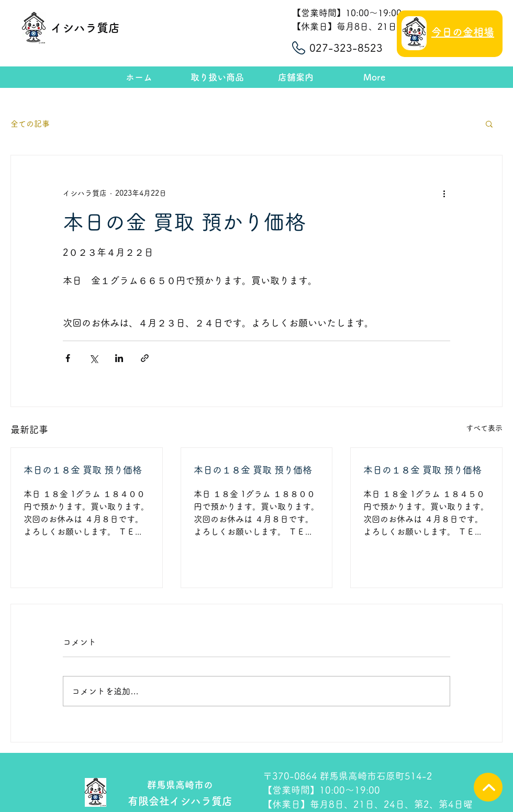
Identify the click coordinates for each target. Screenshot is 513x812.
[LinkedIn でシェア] (119, 358)
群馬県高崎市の (180, 785)
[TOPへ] (488, 787)
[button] (489, 123)
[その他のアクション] (444, 193)
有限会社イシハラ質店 (180, 801)
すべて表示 (484, 428)
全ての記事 (30, 124)
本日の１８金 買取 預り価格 (83, 470)
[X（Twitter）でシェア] (93, 358)
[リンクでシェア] (145, 358)
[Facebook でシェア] (68, 358)
